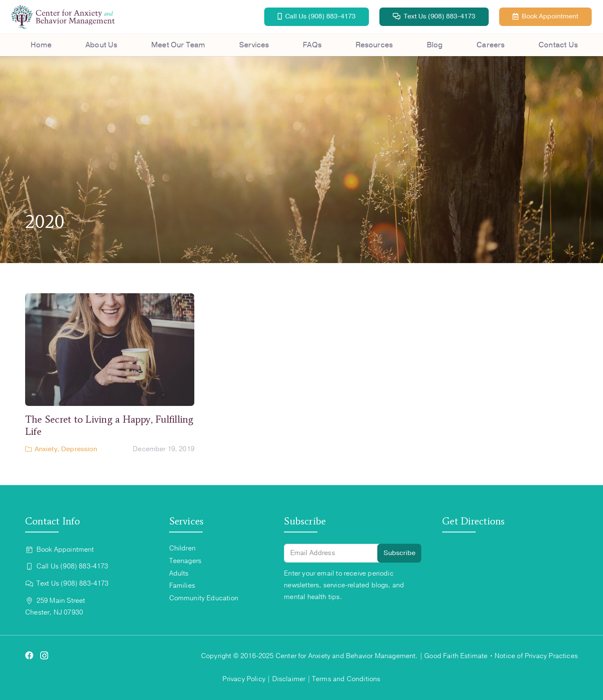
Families (182, 586)
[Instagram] (44, 656)
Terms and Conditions (346, 679)
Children (182, 548)
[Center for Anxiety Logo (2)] (63, 17)
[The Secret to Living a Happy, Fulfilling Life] (110, 374)
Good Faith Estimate (456, 656)
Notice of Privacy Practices (536, 656)
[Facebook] (29, 656)
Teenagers (186, 561)
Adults (179, 573)
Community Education (204, 598)
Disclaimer (289, 679)
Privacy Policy (244, 679)
